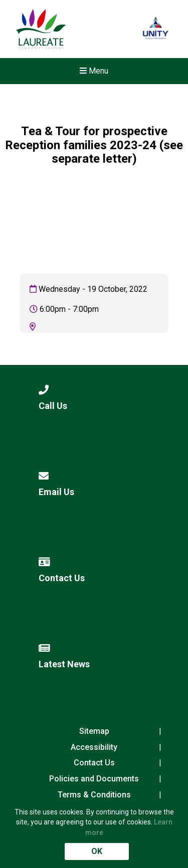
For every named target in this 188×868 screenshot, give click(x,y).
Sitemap (94, 731)
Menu (94, 71)
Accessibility (94, 747)
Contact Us (94, 763)
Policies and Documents (94, 779)
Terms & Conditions (94, 795)
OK (97, 851)
